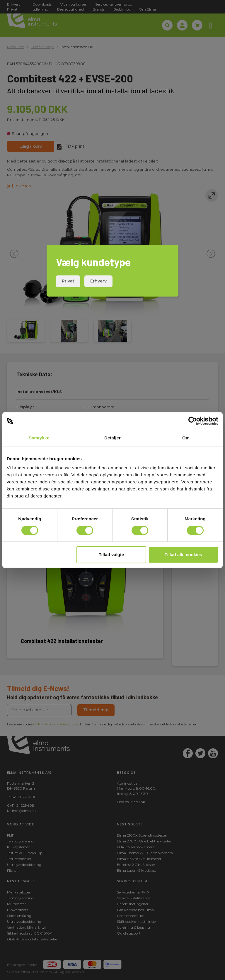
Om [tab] (186, 438)
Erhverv (98, 281)
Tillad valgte (111, 555)
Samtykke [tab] (39, 438)
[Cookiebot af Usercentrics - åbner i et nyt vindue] (193, 421)
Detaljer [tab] (112, 438)
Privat (68, 281)
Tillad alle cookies (183, 555)
